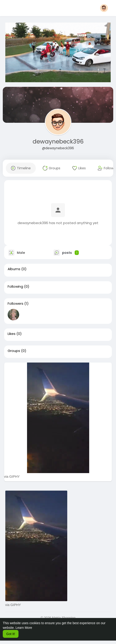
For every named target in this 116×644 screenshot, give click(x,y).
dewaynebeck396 (58, 142)
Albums (14, 269)
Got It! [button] (11, 634)
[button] (104, 8)
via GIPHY (12, 477)
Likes (12, 334)
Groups (14, 351)
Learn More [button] (24, 628)
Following (15, 287)
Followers (15, 304)
